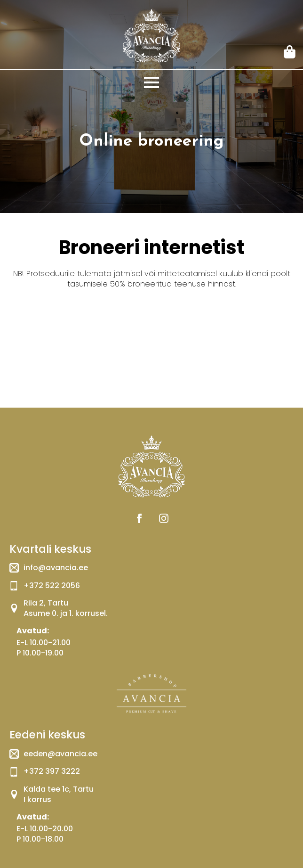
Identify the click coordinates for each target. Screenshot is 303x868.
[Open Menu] (151, 82)
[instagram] (164, 518)
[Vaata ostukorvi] (290, 52)
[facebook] (139, 518)
